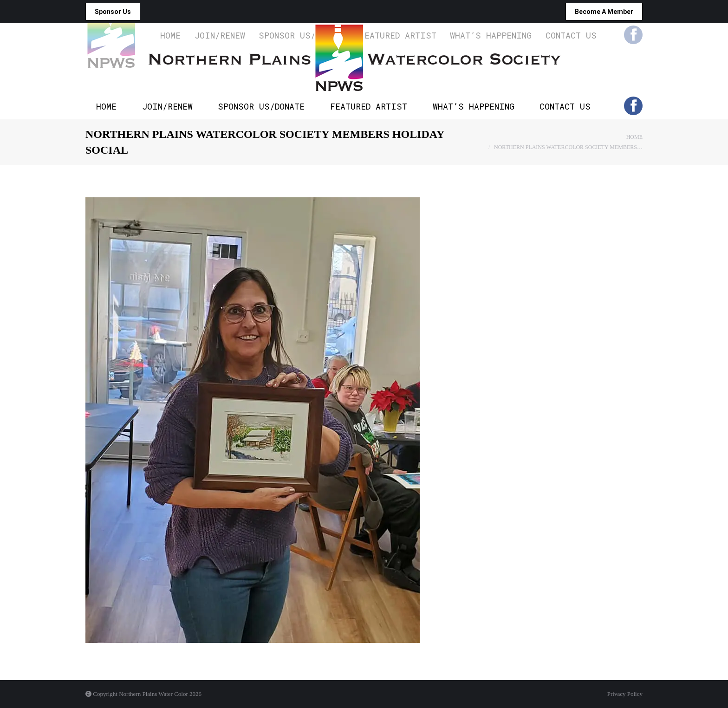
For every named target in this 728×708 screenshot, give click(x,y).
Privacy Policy (625, 694)
